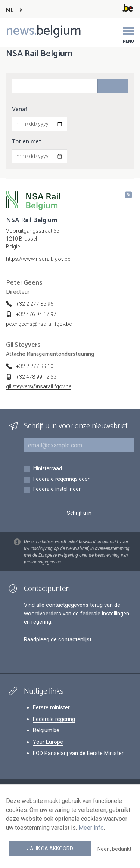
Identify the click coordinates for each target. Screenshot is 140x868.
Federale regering (54, 719)
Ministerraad (47, 469)
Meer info (91, 828)
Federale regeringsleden (62, 479)
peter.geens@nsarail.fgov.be (39, 324)
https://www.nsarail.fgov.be (38, 259)
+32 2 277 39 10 (35, 366)
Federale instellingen (57, 490)
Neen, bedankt (114, 849)
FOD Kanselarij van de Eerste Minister (78, 753)
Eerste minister (51, 707)
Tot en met (27, 142)
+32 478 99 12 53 (36, 377)
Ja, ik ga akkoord (50, 849)
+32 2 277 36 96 (35, 304)
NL (10, 10)
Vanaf (20, 110)
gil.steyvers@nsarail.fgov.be (39, 386)
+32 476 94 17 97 (36, 314)
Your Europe (48, 742)
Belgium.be (46, 730)
